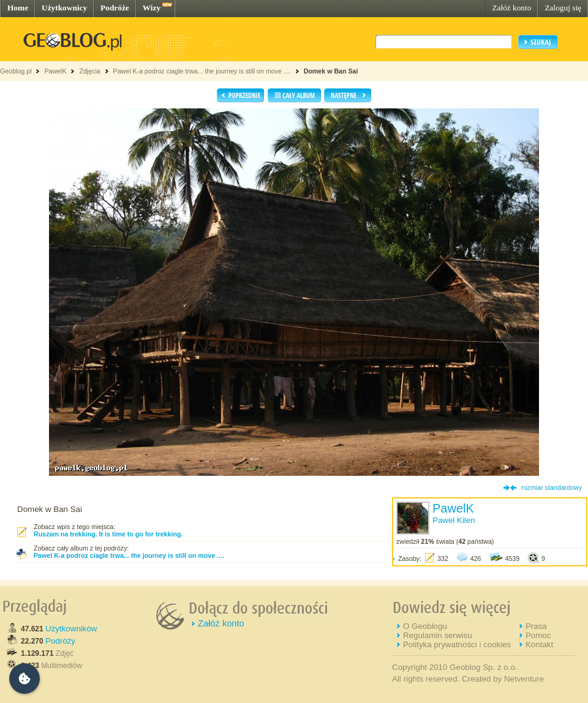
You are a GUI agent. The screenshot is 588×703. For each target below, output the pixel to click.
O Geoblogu (425, 626)
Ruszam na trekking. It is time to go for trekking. (108, 534)
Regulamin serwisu (438, 635)
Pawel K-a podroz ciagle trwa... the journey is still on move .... (202, 71)
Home (18, 8)
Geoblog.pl (16, 71)
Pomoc (538, 635)
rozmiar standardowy (552, 487)
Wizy (152, 8)
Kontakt (539, 645)
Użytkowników (71, 629)
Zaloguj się (563, 8)
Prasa (536, 626)
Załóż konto (511, 8)
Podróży (60, 641)
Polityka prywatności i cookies (457, 645)
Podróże (115, 8)
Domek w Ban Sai (331, 71)
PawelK (55, 71)
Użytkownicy (64, 8)
